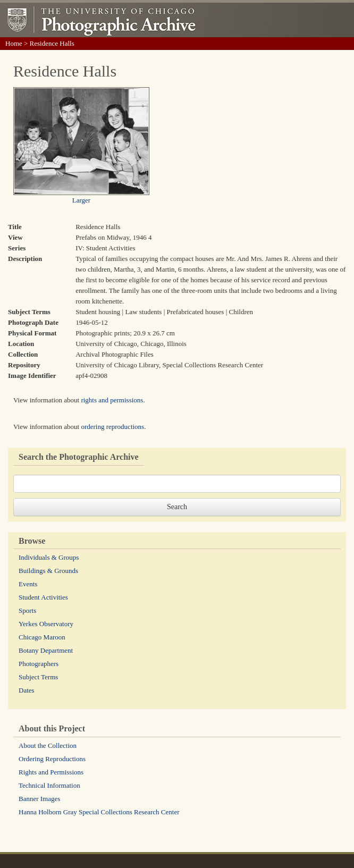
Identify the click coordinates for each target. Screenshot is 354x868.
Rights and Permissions (51, 772)
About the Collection (48, 745)
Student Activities (43, 597)
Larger (81, 200)
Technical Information (49, 785)
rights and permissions (112, 400)
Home (14, 43)
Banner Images (39, 799)
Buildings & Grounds (48, 571)
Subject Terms (38, 677)
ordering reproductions (112, 427)
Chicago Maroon (42, 637)
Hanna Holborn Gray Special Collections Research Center (99, 812)
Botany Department (46, 650)
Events (28, 584)
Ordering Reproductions (52, 759)
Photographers (39, 664)
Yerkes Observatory (46, 624)
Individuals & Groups (49, 557)
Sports (27, 610)
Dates (27, 690)
